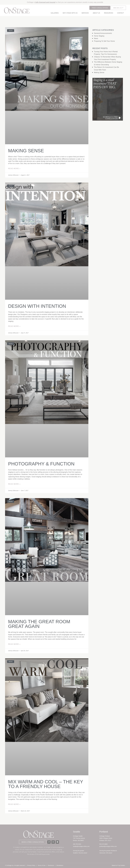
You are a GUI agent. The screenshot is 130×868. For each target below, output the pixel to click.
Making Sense (26, 151)
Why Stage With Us (70, 13)
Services (85, 13)
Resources (109, 13)
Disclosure (51, 865)
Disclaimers (60, 865)
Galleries (55, 13)
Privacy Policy (31, 865)
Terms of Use (42, 865)
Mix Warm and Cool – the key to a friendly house (46, 784)
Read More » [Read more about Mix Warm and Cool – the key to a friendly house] (14, 804)
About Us (96, 13)
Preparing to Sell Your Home (104, 41)
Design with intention (37, 306)
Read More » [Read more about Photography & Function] (14, 484)
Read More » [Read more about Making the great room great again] (14, 644)
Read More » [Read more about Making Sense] (14, 169)
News (96, 38)
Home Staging (99, 36)
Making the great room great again (39, 624)
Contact (121, 13)
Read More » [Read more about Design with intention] (14, 326)
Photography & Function (41, 464)
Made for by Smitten (118, 865)
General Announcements (103, 33)
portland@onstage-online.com (108, 846)
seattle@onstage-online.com (81, 846)
